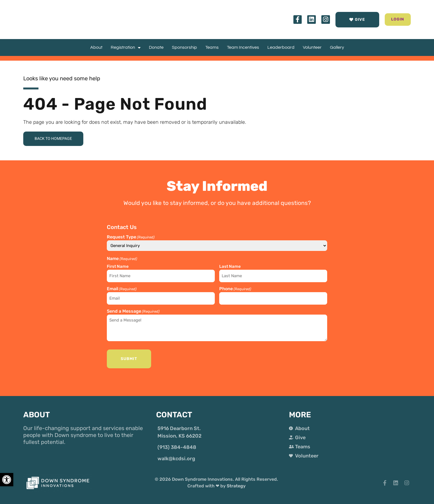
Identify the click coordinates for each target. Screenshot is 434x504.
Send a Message (133, 310)
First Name (118, 267)
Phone (235, 289)
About (96, 47)
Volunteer (312, 47)
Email (122, 289)
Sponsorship (184, 47)
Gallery (337, 47)
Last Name (230, 267)
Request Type (131, 238)
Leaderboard (281, 47)
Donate (156, 47)
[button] (391, 20)
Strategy (236, 483)
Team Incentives (243, 47)
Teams (212, 47)
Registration (126, 47)
